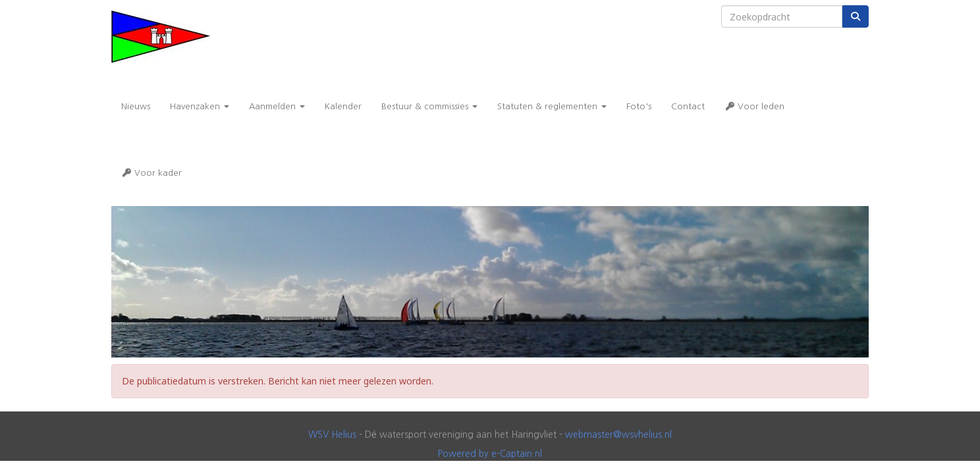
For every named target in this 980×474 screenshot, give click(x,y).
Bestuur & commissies (429, 106)
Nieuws (136, 106)
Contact (688, 106)
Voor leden (754, 106)
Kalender (343, 106)
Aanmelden (277, 106)
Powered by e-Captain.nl (490, 454)
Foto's (639, 106)
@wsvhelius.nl (618, 434)
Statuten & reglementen (552, 106)
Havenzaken (200, 106)
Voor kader (151, 173)
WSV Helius (332, 434)
